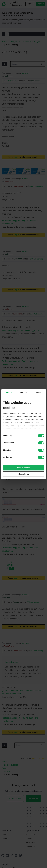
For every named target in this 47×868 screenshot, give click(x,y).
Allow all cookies (23, 468)
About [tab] (38, 393)
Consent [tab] (8, 393)
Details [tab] (24, 393)
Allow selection (23, 474)
